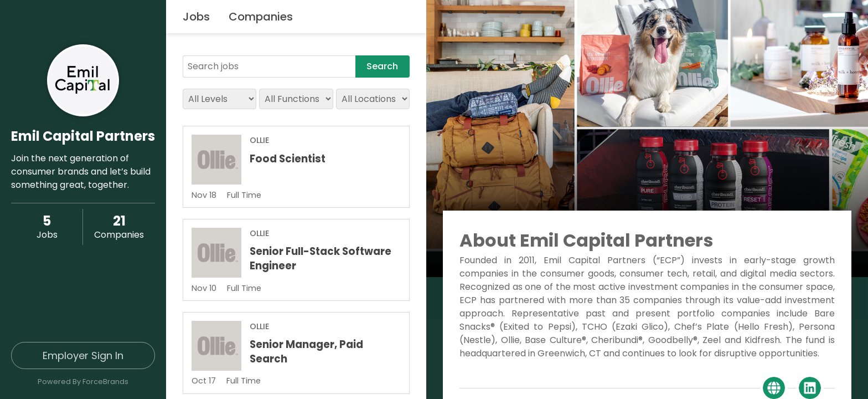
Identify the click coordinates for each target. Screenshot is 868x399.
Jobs (196, 17)
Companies (261, 17)
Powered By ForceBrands (83, 382)
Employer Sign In (83, 355)
